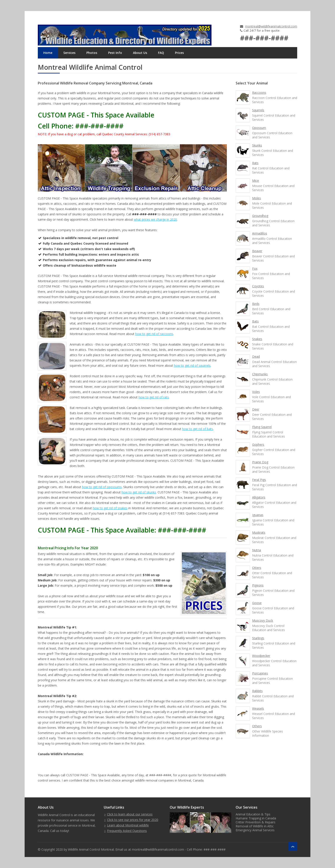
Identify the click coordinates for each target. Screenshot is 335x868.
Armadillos (260, 233)
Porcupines (260, 673)
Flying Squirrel (262, 427)
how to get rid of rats (154, 397)
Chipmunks (260, 374)
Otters (257, 568)
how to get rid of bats (198, 429)
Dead (256, 356)
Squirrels (258, 110)
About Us (140, 53)
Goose (257, 603)
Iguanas (258, 515)
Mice (256, 180)
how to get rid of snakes (110, 508)
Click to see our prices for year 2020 (133, 820)
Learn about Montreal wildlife (128, 825)
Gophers (258, 444)
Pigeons (258, 585)
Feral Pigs (259, 480)
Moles (257, 198)
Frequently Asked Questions (127, 831)
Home (48, 53)
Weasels (258, 708)
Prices (179, 53)
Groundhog (260, 216)
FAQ (161, 53)
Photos (92, 53)
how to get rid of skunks (139, 492)
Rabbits (257, 691)
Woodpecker (261, 656)
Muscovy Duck (263, 620)
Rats (255, 163)
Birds (256, 304)
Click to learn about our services (130, 814)
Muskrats (259, 532)
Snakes (257, 339)
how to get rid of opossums (102, 487)
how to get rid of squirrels (192, 365)
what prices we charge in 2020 (155, 219)
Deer (256, 409)
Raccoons (259, 92)
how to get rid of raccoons (154, 334)
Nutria (257, 550)
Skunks (257, 145)
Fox (255, 268)
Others (257, 726)
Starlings (258, 638)
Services (69, 53)
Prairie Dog (260, 462)
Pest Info (115, 53)
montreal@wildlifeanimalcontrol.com (271, 26)
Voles (256, 392)
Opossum (259, 128)
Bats (255, 321)
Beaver (257, 251)
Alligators (259, 497)
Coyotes (258, 286)
